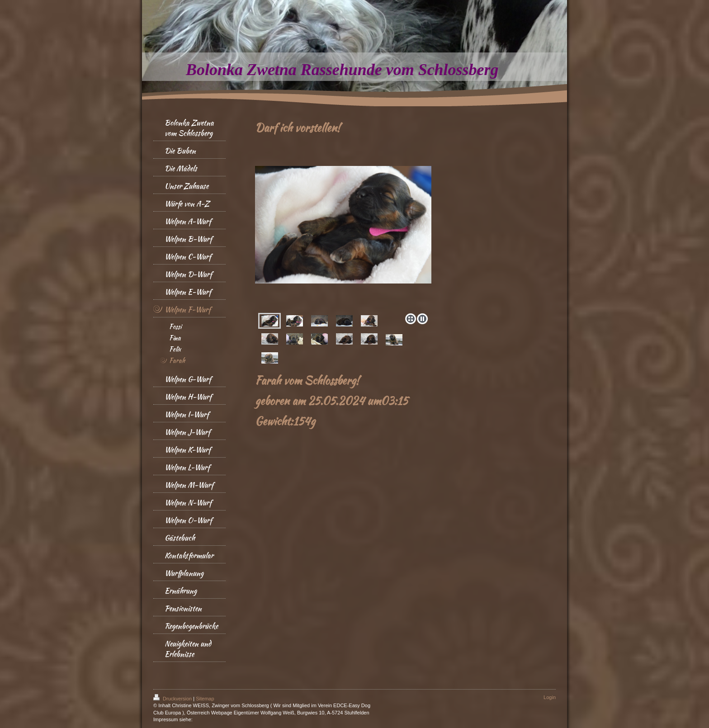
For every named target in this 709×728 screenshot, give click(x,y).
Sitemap (205, 699)
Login (550, 697)
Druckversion (173, 699)
